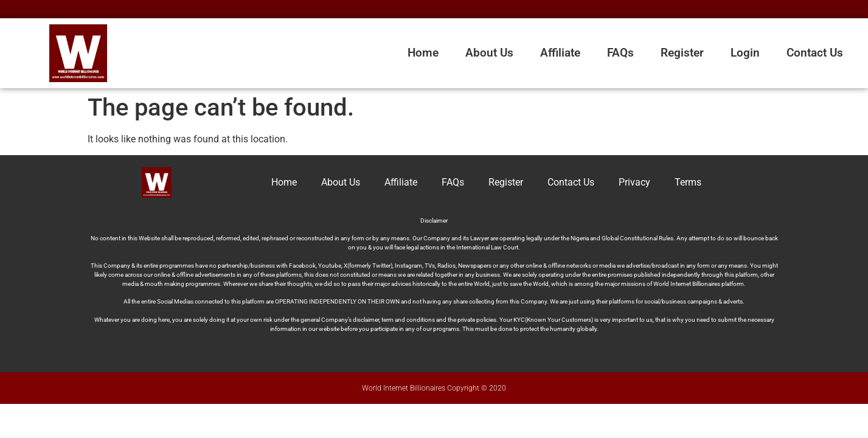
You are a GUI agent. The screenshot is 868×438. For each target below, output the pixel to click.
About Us (489, 53)
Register (682, 53)
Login (745, 53)
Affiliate (560, 53)
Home (423, 53)
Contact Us (815, 53)
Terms (688, 182)
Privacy (634, 182)
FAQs (620, 53)
